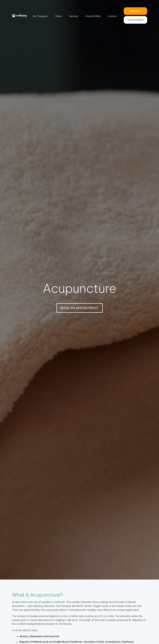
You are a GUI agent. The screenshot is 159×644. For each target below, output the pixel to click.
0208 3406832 (135, 20)
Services (74, 16)
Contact (112, 16)
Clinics (59, 16)
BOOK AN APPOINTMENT (80, 308)
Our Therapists (40, 16)
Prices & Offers (93, 16)
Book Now (135, 11)
